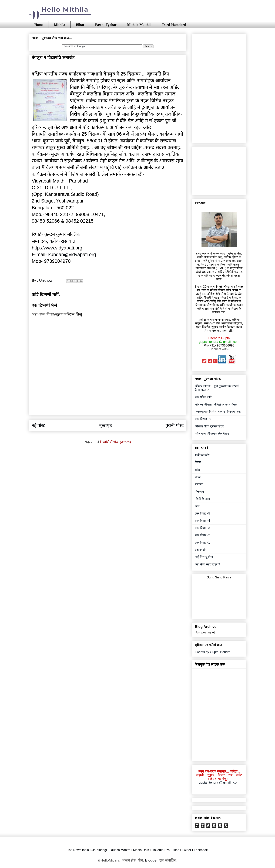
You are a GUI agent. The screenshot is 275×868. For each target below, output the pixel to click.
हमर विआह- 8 (203, 419)
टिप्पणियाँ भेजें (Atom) (115, 442)
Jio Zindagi (99, 850)
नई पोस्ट (38, 425)
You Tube (173, 850)
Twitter (187, 850)
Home (39, 25)
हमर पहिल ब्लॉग (204, 397)
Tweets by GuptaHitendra (213, 652)
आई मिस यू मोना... (205, 557)
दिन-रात (199, 492)
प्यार (197, 506)
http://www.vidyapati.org (57, 248)
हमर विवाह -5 (202, 513)
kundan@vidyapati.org (72, 254)
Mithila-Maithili (139, 25)
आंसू (197, 470)
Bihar (80, 25)
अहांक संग (201, 550)
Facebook (201, 850)
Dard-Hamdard (174, 25)
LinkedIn (157, 850)
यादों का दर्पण (202, 455)
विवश (198, 462)
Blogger (151, 860)
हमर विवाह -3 (202, 528)
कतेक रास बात (62, 241)
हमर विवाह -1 (202, 543)
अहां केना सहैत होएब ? (207, 564)
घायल (198, 477)
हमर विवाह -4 (202, 521)
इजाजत (199, 484)
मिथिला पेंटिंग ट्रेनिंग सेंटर (209, 426)
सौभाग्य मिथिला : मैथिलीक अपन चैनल (216, 404)
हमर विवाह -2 (202, 535)
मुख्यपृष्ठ (105, 425)
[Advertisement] (108, 407)
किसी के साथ (202, 499)
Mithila (60, 25)
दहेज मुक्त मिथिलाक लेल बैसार (212, 434)
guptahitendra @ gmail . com (219, 783)
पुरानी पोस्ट (175, 425)
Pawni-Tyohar (106, 25)
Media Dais (141, 850)
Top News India (78, 850)
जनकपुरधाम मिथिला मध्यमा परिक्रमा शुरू (218, 412)
